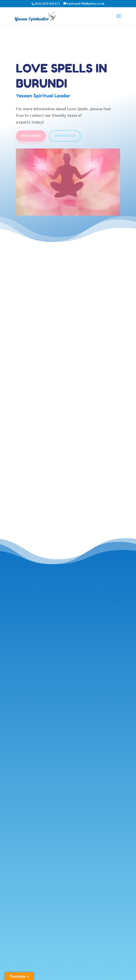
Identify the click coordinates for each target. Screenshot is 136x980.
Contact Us (65, 136)
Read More (31, 136)
